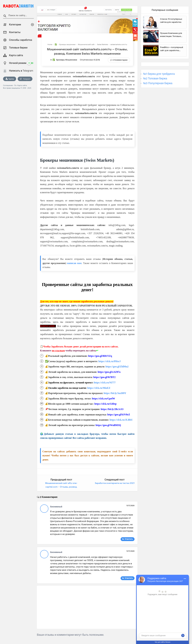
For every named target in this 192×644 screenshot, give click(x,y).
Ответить (129, 539)
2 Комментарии (120, 60)
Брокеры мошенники (67, 60)
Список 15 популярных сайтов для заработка (171, 21)
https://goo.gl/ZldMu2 (117, 367)
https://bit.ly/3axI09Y (115, 393)
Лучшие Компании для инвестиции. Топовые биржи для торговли (171, 35)
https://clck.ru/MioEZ (99, 388)
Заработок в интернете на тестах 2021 (115, 483)
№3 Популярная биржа (158, 83)
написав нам (74, 263)
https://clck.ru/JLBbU (121, 420)
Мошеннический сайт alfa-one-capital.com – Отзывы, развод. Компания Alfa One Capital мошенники (61, 487)
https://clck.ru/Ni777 (105, 383)
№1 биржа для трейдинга (159, 74)
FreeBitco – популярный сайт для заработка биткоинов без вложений (172, 49)
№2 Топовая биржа (155, 78)
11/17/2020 (130, 506)
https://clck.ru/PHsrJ (110, 361)
